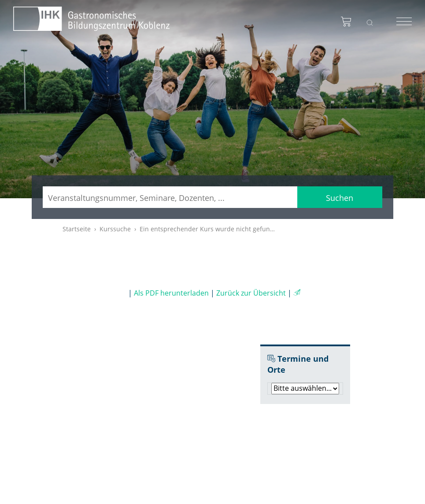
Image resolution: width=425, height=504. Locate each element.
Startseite (77, 229)
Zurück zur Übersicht (251, 293)
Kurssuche (115, 229)
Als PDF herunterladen (171, 293)
